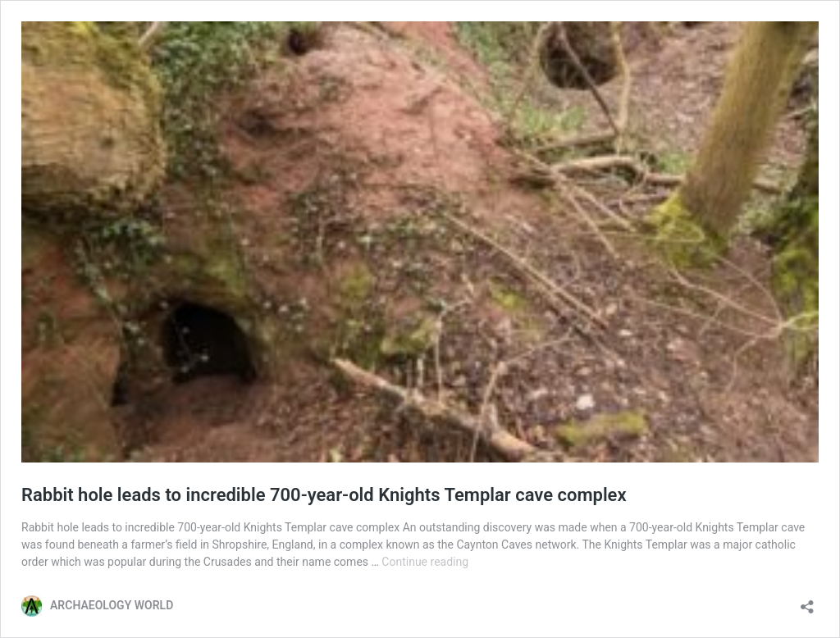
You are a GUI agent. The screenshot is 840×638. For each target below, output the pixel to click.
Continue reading (425, 562)
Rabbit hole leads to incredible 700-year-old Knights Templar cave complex (324, 495)
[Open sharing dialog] (807, 602)
